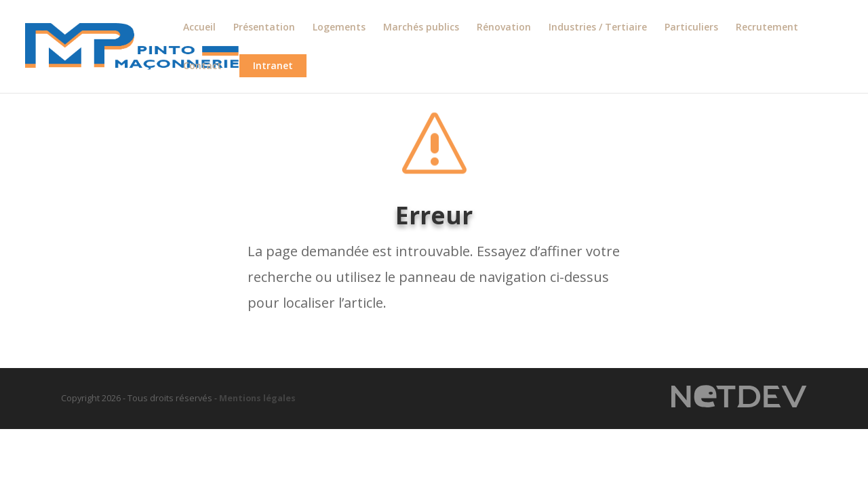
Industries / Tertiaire (598, 28)
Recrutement (767, 28)
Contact (202, 66)
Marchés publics (421, 28)
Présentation (264, 28)
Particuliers (691, 28)
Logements (339, 28)
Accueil (199, 28)
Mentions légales (257, 398)
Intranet (273, 65)
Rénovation (504, 28)
